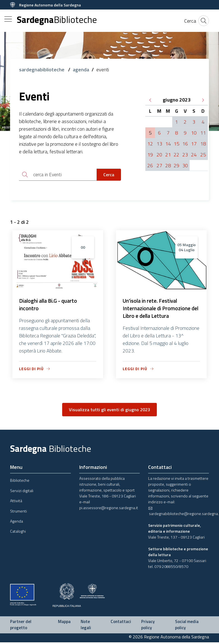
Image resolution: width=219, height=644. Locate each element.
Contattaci (121, 623)
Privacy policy (148, 626)
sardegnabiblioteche (42, 70)
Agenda (17, 523)
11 (203, 133)
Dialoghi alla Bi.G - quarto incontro (50, 306)
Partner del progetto (21, 626)
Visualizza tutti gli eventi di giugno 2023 (109, 411)
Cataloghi (18, 533)
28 (168, 165)
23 (185, 155)
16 (185, 144)
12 (150, 144)
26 (150, 165)
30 (185, 165)
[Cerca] (190, 21)
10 (194, 133)
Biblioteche (20, 482)
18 (203, 144)
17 (194, 144)
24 (194, 155)
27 (159, 165)
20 (159, 155)
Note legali (86, 626)
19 (150, 155)
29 (176, 165)
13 (159, 144)
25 (203, 155)
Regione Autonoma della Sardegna (50, 5)
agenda (81, 70)
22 (176, 155)
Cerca (109, 175)
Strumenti (18, 512)
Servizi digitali (22, 492)
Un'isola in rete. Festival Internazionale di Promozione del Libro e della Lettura (158, 310)
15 (176, 144)
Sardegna (57, 20)
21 (168, 155)
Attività (16, 502)
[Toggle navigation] (8, 19)
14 (168, 144)
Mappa (64, 623)
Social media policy (187, 626)
